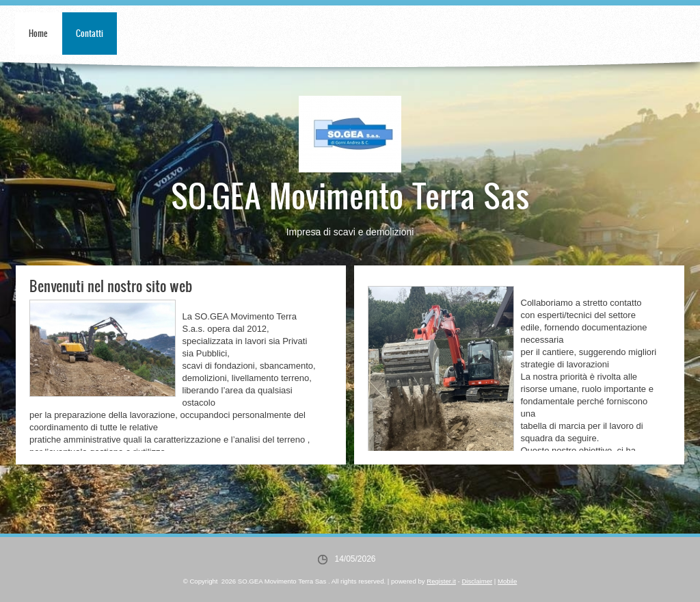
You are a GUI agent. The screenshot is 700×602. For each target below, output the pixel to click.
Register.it (441, 581)
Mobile (507, 581)
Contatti (90, 33)
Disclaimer (477, 581)
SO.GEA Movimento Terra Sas (350, 195)
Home (38, 33)
